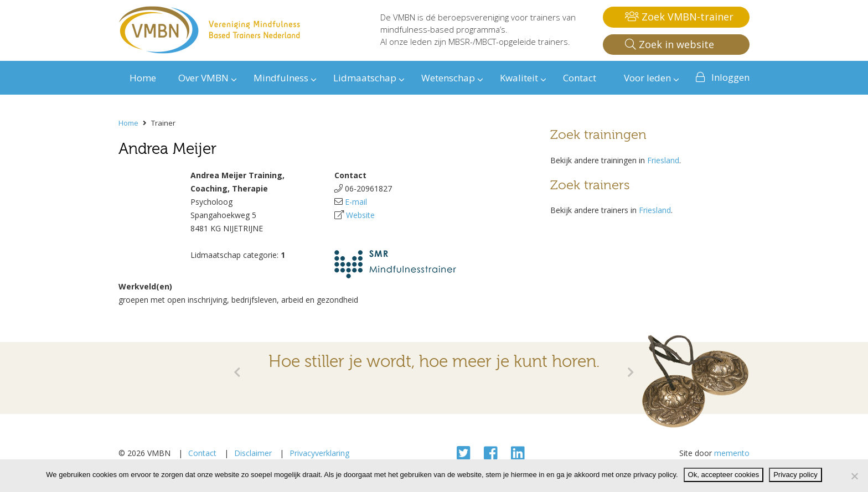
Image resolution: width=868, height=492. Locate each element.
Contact (202, 453)
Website (360, 215)
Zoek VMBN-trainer (679, 17)
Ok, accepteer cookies (724, 475)
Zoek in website (670, 44)
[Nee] (854, 476)
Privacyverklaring (319, 453)
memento (732, 453)
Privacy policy (795, 475)
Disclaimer (253, 453)
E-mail (356, 202)
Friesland (663, 160)
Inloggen (730, 77)
